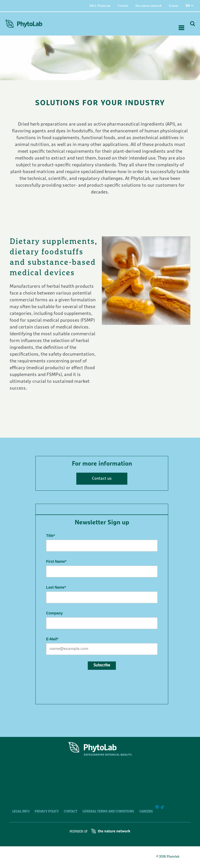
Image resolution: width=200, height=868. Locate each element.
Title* (51, 536)
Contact (123, 6)
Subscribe (102, 665)
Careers (146, 812)
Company (54, 613)
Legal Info (21, 812)
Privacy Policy (47, 812)
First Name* (56, 561)
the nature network (149, 6)
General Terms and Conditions (108, 812)
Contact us (102, 479)
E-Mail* (52, 639)
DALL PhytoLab (100, 6)
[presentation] (86, 686)
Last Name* (56, 587)
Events (174, 6)
